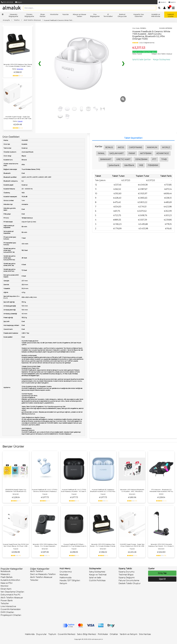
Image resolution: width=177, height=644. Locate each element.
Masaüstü (5, 574)
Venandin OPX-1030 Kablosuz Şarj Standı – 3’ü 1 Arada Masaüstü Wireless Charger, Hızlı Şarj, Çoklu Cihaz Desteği (45, 545)
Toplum (52, 634)
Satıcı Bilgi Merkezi (87, 634)
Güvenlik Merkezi (67, 634)
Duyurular (41, 634)
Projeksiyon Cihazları (11, 615)
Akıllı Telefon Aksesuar (12, 598)
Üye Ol (162, 579)
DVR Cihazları (7, 612)
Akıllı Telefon (37, 571)
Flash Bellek (7, 577)
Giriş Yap (162, 573)
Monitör (5, 586)
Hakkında (30, 634)
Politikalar (103, 634)
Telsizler (5, 603)
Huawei (20, 121)
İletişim (19, 2)
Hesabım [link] (162, 2)
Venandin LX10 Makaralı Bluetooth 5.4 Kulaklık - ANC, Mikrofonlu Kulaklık (132, 490)
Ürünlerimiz (66, 572)
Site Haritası (145, 634)
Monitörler (54, 14)
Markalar (64, 575)
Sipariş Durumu (127, 572)
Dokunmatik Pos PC (11, 595)
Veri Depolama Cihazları (12, 592)
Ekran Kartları (43, 15)
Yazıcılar (65, 14)
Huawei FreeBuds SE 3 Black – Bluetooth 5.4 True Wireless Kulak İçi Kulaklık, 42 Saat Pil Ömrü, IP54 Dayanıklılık (74, 545)
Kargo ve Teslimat (98, 575)
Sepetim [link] (172, 2)
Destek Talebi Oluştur (130, 583)
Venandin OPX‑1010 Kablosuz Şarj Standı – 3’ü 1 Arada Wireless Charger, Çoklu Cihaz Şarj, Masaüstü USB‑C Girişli (18, 65)
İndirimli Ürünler (171, 15)
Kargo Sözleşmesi (162, 60)
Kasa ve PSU (7, 583)
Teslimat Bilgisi (126, 575)
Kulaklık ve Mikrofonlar (156, 15)
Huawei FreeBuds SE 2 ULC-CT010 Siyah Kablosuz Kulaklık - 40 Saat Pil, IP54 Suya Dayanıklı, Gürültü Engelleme (74, 490)
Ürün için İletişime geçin (145, 52)
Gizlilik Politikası (97, 580)
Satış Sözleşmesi (97, 572)
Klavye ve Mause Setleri (80, 15)
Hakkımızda (65, 578)
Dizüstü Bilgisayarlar (29, 15)
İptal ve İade (95, 578)
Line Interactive (8, 606)
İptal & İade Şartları (142, 60)
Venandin (20, 69)
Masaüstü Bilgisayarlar (13, 15)
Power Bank (7, 601)
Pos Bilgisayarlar (95, 15)
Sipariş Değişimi (127, 578)
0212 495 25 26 (7, 2)
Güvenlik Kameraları (11, 609)
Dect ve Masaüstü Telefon (43, 574)
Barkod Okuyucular (122, 15)
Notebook (6, 571)
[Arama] (159, 8)
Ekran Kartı (6, 589)
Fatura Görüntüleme (129, 580)
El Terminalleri (108, 15)
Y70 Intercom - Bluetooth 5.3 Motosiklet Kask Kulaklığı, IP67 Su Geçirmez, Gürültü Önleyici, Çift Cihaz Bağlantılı (161, 490)
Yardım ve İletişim (129, 634)
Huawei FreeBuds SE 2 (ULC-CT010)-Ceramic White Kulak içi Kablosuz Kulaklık (45, 490)
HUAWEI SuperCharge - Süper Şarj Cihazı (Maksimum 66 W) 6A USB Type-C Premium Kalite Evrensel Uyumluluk (18, 118)
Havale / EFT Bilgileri (70, 580)
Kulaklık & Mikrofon (10, 580)
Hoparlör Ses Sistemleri (139, 15)
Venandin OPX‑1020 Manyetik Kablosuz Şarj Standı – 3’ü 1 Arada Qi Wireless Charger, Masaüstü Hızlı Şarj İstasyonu (161, 545)
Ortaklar (114, 634)
